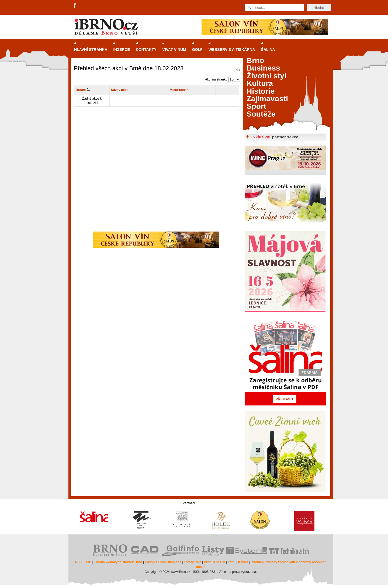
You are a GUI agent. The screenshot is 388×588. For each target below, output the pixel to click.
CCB (88, 562)
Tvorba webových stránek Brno (118, 562)
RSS (79, 562)
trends (243, 562)
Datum (83, 90)
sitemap (257, 562)
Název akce (120, 90)
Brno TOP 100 (214, 562)
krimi (232, 562)
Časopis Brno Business (163, 562)
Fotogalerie (193, 562)
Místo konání (180, 90)
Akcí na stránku (216, 79)
